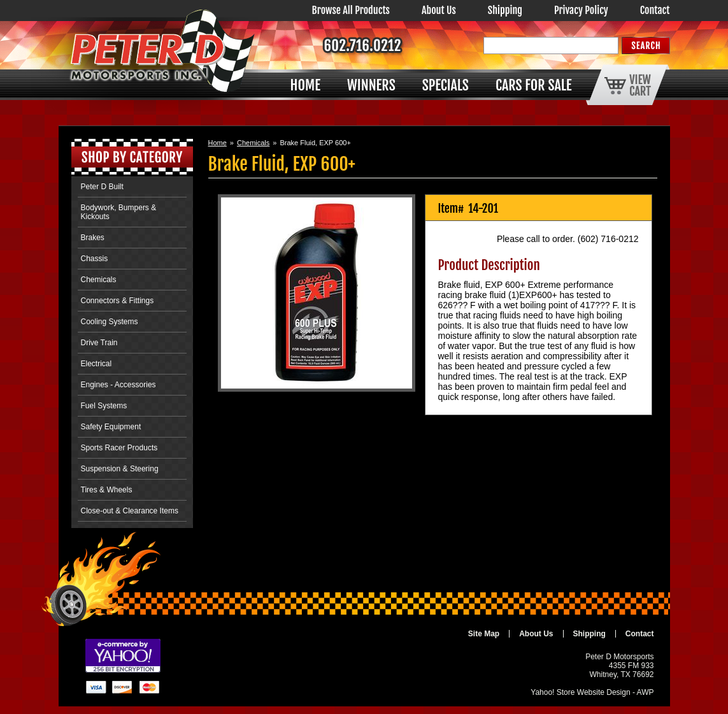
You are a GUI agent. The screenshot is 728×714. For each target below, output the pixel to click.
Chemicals (253, 143)
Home (218, 143)
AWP (646, 692)
